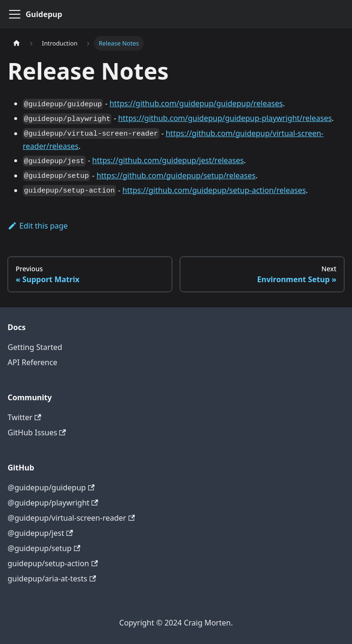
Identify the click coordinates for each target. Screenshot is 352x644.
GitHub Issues (37, 432)
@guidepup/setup (44, 548)
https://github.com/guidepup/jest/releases (168, 160)
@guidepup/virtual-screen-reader (71, 518)
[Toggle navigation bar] (15, 14)
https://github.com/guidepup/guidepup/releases (196, 103)
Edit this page (38, 226)
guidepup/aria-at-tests (52, 579)
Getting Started (35, 347)
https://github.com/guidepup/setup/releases (176, 175)
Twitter (24, 417)
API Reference (32, 362)
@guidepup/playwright (53, 503)
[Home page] (17, 43)
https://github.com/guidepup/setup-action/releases (214, 190)
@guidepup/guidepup (51, 488)
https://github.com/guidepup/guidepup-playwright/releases (225, 118)
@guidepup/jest (40, 533)
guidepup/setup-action (53, 563)
